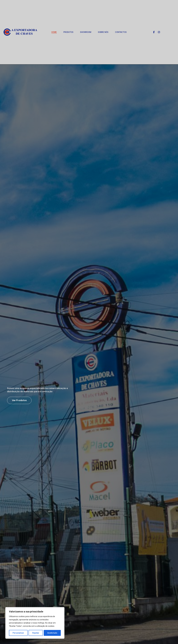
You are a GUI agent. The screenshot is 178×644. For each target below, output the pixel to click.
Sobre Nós (103, 32)
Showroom (86, 32)
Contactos (121, 32)
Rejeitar (36, 633)
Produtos (68, 32)
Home (54, 32)
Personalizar (18, 633)
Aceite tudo (52, 633)
